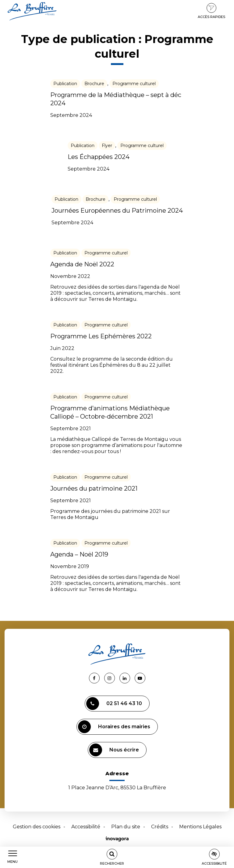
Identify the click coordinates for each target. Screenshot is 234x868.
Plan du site (126, 827)
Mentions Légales (200, 827)
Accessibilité (86, 827)
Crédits (160, 827)
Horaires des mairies (114, 727)
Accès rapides (211, 11)
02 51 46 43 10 (114, 704)
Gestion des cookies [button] (37, 827)
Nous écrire (114, 750)
